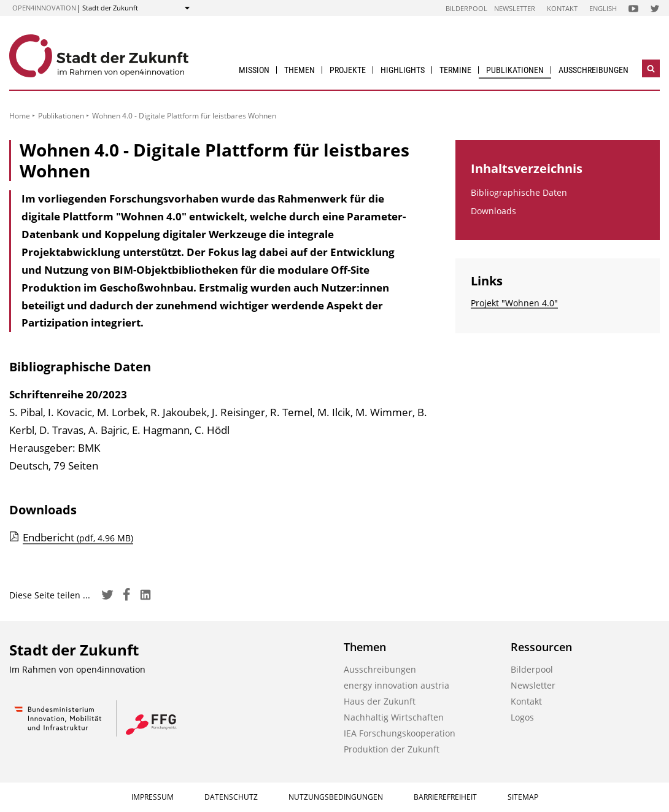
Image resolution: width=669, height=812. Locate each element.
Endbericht (78, 537)
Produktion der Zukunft (392, 749)
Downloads (493, 211)
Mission (254, 70)
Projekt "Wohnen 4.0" (514, 303)
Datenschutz (231, 797)
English (603, 8)
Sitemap (523, 797)
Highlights (403, 70)
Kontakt (562, 8)
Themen (300, 70)
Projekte (348, 70)
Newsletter (515, 8)
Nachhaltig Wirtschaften (394, 717)
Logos (522, 717)
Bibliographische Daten (519, 192)
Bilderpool (466, 8)
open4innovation (44, 8)
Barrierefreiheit (445, 797)
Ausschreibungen (594, 70)
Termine (455, 70)
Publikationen (515, 70)
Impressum (153, 797)
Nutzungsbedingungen (336, 797)
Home (20, 116)
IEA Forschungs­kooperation (400, 733)
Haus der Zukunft (380, 701)
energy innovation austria (396, 685)
